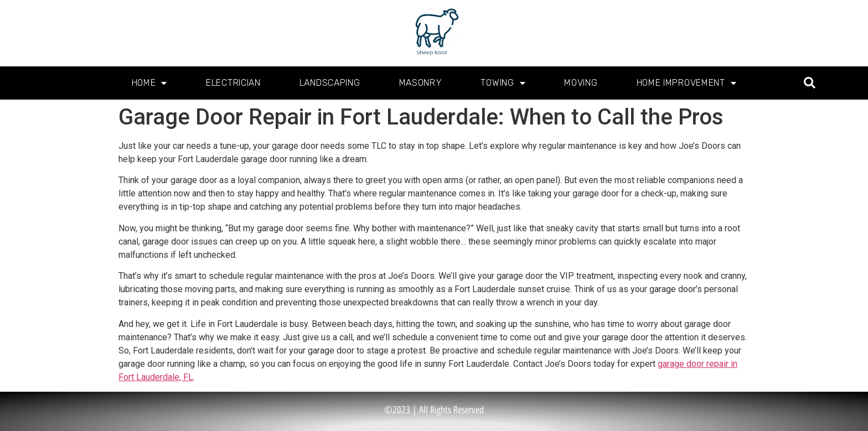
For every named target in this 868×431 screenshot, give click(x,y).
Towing (503, 83)
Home (150, 83)
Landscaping (330, 83)
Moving (581, 83)
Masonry (421, 83)
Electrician (233, 83)
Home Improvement (687, 83)
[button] (810, 83)
